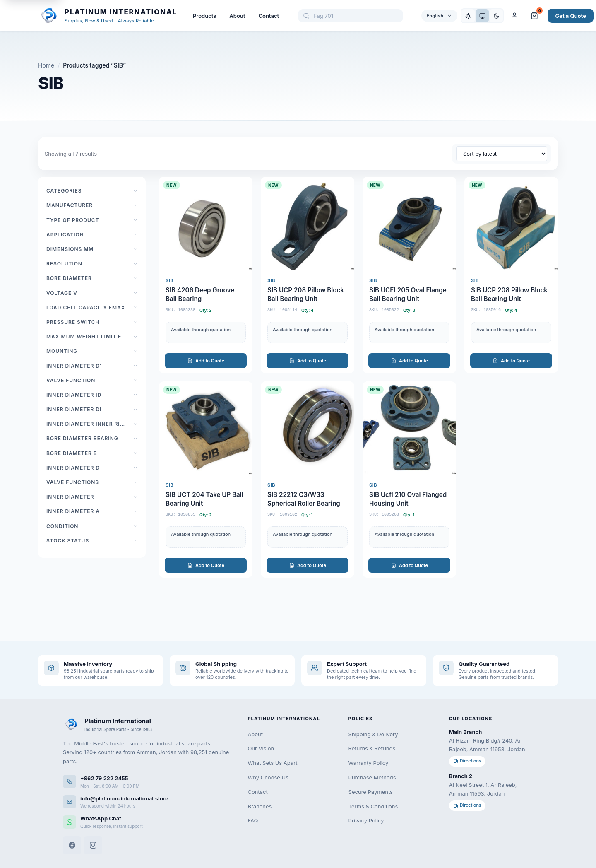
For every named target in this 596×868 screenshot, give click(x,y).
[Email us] (147, 802)
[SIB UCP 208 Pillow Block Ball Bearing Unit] (308, 275)
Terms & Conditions (373, 806)
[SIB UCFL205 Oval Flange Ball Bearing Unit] (409, 275)
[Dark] (496, 16)
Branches (260, 806)
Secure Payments (371, 792)
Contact (269, 16)
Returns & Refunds (372, 748)
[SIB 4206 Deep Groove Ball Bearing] (206, 275)
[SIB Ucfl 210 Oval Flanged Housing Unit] (409, 480)
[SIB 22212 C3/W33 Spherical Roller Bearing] (308, 480)
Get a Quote (571, 16)
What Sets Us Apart (272, 763)
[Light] (468, 16)
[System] (482, 16)
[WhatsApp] (147, 822)
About (237, 16)
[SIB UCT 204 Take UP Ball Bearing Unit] (206, 480)
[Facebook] (72, 845)
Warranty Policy (369, 763)
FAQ (253, 820)
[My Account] (514, 16)
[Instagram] (93, 845)
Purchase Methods (372, 777)
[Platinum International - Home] (108, 16)
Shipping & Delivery (373, 734)
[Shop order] (502, 154)
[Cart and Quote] (534, 16)
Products (204, 16)
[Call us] (147, 782)
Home (46, 65)
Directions (467, 761)
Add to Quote (206, 361)
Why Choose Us (268, 777)
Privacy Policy (366, 820)
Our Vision (261, 748)
